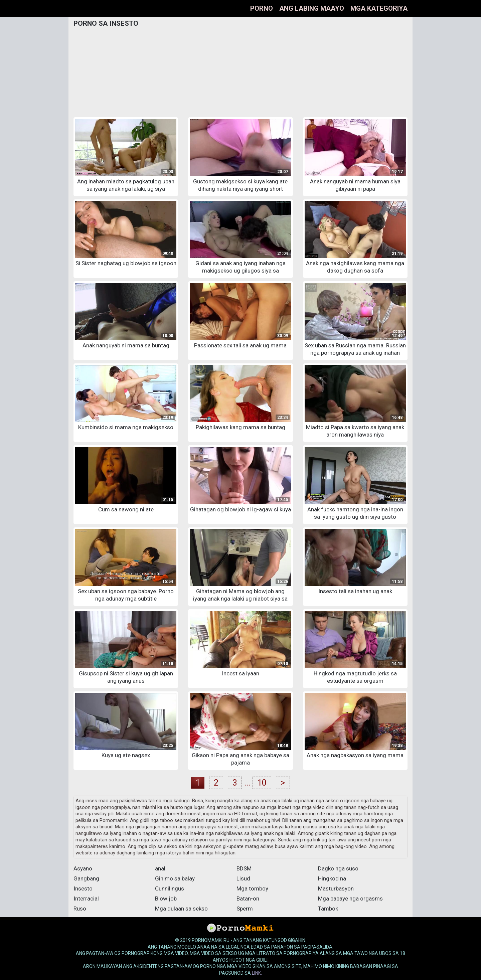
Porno (262, 8)
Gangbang (86, 878)
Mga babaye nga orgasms (350, 899)
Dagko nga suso (338, 868)
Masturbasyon (336, 888)
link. (257, 973)
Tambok (328, 909)
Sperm (245, 909)
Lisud (243, 878)
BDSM (244, 868)
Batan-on (248, 899)
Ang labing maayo (312, 8)
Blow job (166, 899)
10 (262, 783)
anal (160, 868)
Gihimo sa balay (175, 878)
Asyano (83, 868)
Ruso (80, 909)
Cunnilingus (170, 888)
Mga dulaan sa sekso (181, 909)
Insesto (83, 888)
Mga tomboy (252, 888)
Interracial (86, 899)
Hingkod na (332, 878)
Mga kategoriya (379, 8)
